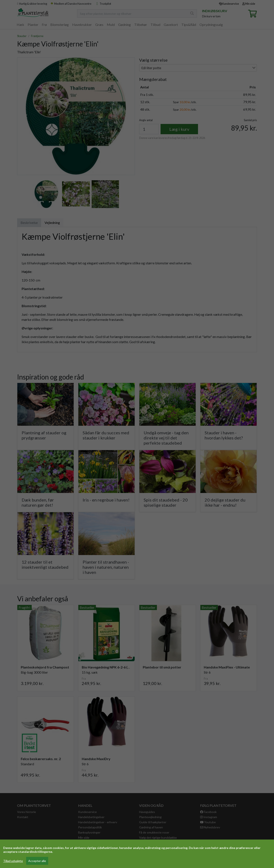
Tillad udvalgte (13, 861)
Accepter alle (37, 861)
